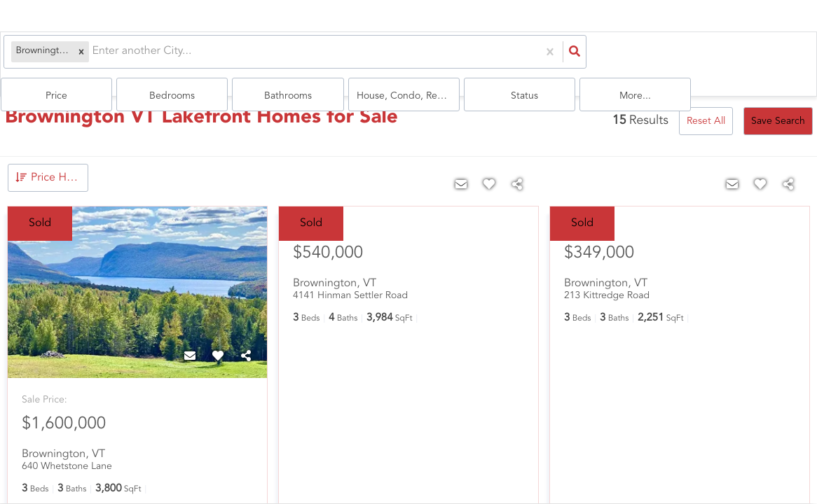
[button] (69, 56)
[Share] (246, 339)
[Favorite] (218, 339)
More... (768, 57)
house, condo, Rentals (594, 57)
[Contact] (190, 339)
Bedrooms (412, 57)
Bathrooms (501, 57)
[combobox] (81, 56)
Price (323, 57)
